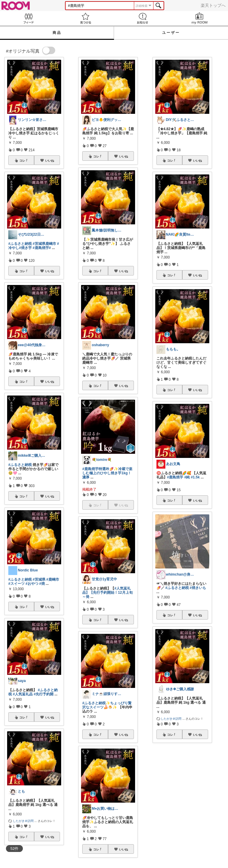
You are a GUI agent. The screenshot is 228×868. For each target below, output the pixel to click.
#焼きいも (198, 588)
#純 (187, 477)
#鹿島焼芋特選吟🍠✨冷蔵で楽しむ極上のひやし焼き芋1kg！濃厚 (107, 473)
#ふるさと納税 (20, 244)
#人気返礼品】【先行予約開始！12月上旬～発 (107, 593)
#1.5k (195, 477)
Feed (28, 18)
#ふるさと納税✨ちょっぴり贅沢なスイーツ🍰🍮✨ (107, 705)
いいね (50, 160)
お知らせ (142, 18)
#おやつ (32, 584)
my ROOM (199, 18)
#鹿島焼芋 (41, 248)
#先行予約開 (43, 694)
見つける (85, 18)
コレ (24, 160)
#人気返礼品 (23, 694)
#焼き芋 (25, 248)
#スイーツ (16, 584)
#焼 (42, 584)
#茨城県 (39, 579)
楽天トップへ (213, 5)
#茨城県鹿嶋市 (44, 244)
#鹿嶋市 (53, 579)
